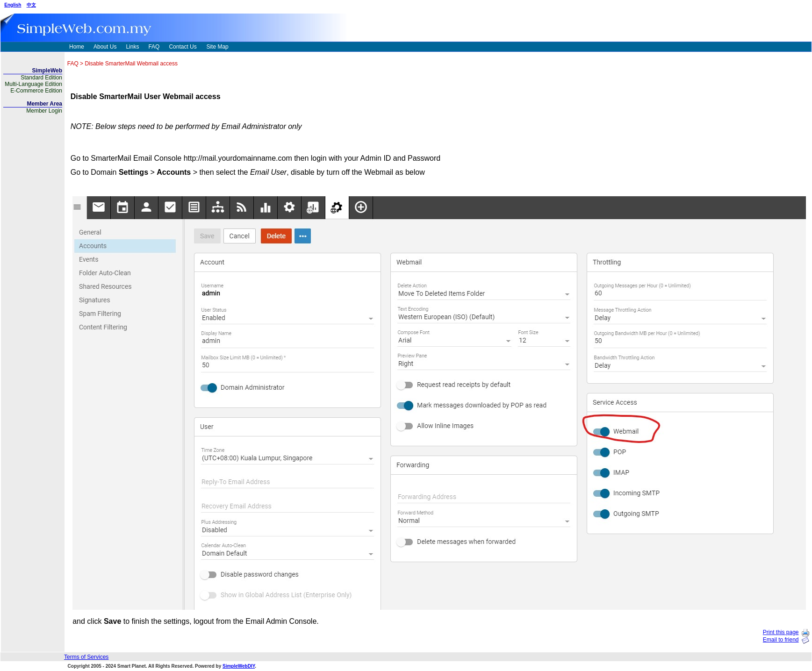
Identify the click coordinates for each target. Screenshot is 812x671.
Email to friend (781, 640)
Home (77, 47)
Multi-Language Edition (33, 84)
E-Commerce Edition (36, 91)
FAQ (154, 47)
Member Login (44, 111)
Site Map (217, 47)
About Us (105, 47)
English (13, 5)
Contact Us (183, 47)
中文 (31, 5)
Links (132, 47)
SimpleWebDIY (239, 666)
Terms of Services (86, 657)
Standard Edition (41, 78)
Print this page (781, 632)
